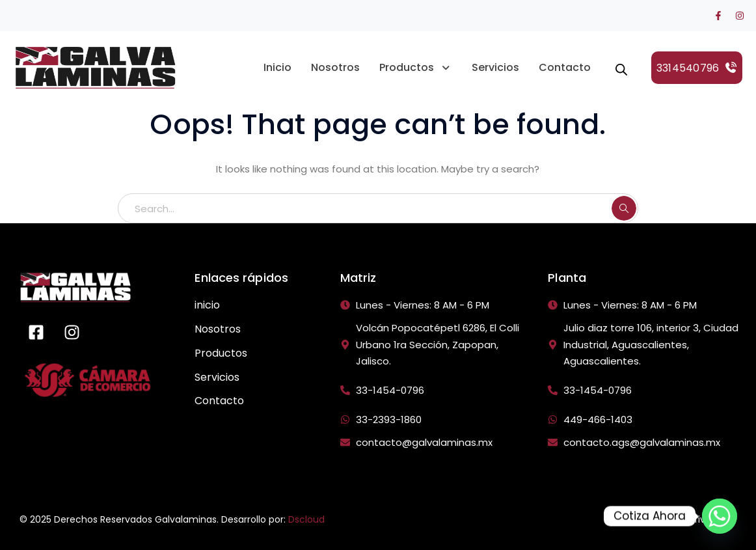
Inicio (277, 67)
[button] (416, 68)
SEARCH (624, 208)
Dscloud (306, 519)
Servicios (495, 67)
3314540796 (697, 68)
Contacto (565, 67)
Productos (416, 67)
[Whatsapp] (720, 516)
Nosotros (335, 67)
